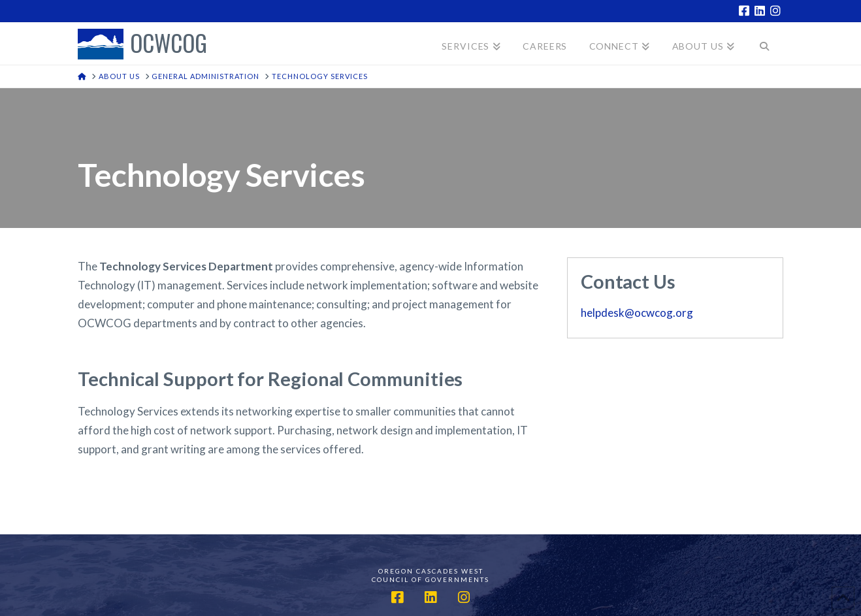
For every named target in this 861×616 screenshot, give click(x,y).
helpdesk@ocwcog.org (637, 313)
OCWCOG (169, 44)
